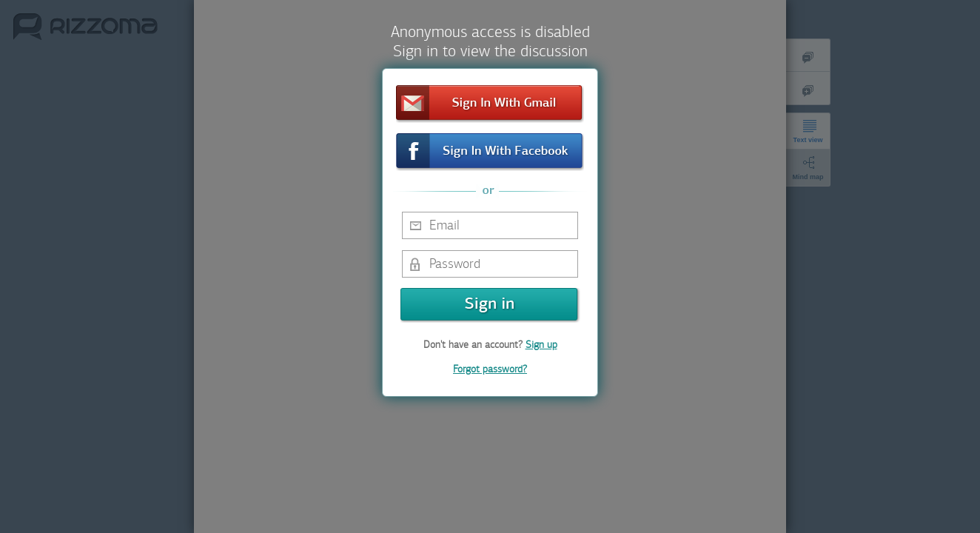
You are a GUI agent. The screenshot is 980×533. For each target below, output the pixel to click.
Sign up (541, 345)
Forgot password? (490, 369)
